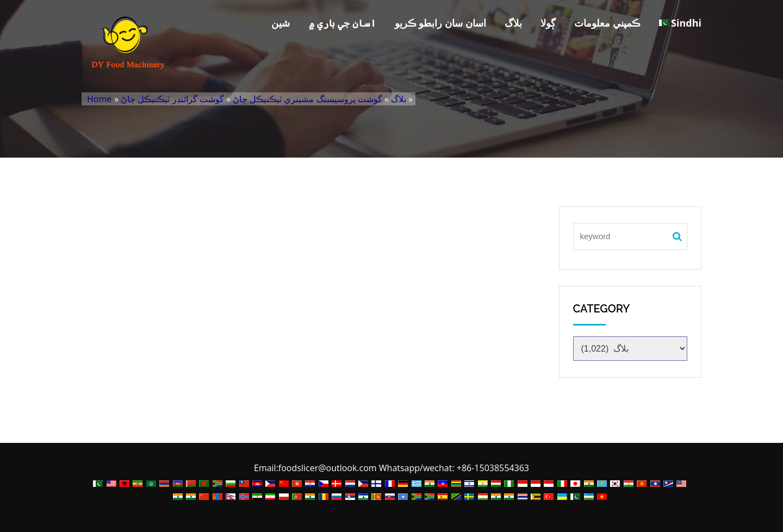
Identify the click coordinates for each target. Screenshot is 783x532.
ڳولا (548, 23)
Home (99, 99)
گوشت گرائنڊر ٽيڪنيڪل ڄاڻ (172, 99)
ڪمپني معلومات (607, 23)
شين (281, 23)
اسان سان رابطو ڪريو (440, 23)
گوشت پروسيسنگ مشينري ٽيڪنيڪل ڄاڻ (307, 99)
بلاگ (513, 23)
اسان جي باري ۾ (343, 23)
